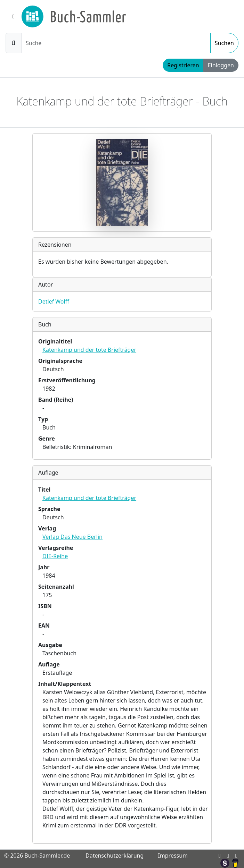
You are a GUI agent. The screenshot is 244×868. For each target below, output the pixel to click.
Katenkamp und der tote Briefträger (89, 350)
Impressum (173, 856)
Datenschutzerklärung (115, 856)
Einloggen (221, 65)
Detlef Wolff (54, 301)
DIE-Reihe (55, 556)
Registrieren (183, 65)
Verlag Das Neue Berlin (72, 537)
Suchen (224, 43)
